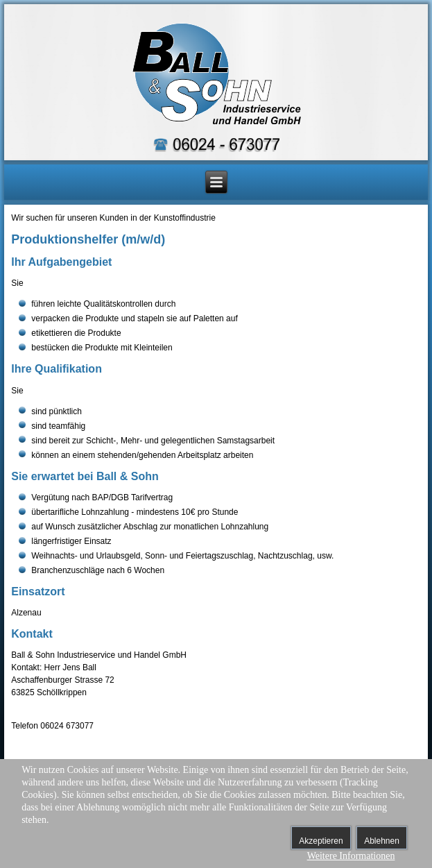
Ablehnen (382, 841)
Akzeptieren (321, 841)
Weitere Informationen (351, 856)
